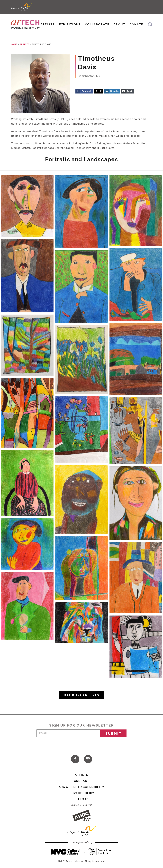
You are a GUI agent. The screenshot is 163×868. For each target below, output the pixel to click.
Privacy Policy (81, 793)
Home (14, 44)
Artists (48, 24)
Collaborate (97, 24)
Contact (82, 781)
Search (150, 24)
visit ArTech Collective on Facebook (75, 759)
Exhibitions (70, 24)
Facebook (86, 91)
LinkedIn (114, 91)
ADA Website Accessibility (81, 787)
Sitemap (82, 799)
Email (130, 91)
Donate (136, 24)
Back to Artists (82, 695)
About (119, 24)
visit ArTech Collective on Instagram (88, 759)
